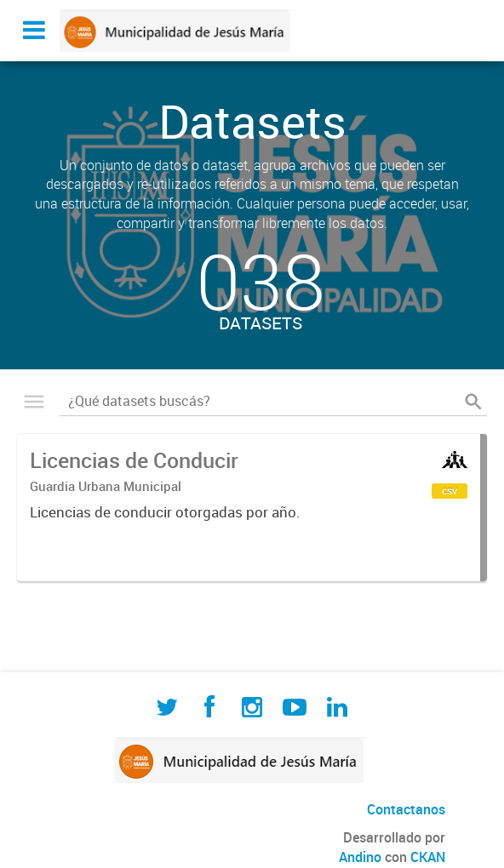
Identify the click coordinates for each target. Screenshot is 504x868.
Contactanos (406, 809)
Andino (360, 857)
